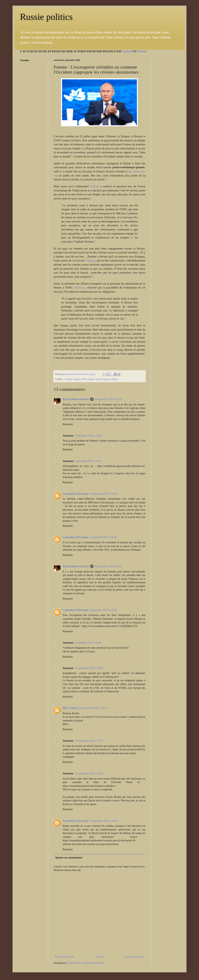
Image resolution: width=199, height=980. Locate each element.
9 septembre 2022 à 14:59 (103, 610)
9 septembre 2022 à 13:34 (88, 461)
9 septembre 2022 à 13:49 (103, 494)
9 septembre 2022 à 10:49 (88, 436)
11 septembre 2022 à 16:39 (89, 773)
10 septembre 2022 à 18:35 (93, 708)
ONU (84, 379)
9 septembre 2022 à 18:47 (88, 643)
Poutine (95, 186)
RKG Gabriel (70, 708)
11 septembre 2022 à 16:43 (104, 821)
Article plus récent (64, 957)
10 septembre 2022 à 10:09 (89, 668)
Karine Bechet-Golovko (76, 399)
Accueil (99, 957)
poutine (91, 379)
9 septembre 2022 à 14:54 (108, 566)
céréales (68, 379)
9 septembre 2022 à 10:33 (108, 399)
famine (77, 379)
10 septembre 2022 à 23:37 (89, 741)
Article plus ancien (134, 957)
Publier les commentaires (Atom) (86, 963)
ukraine (114, 379)
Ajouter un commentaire (69, 858)
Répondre (68, 424)
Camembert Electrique (75, 494)
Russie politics (46, 17)
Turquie (106, 379)
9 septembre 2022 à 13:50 (103, 537)
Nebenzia (80, 287)
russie (98, 379)
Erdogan (90, 260)
